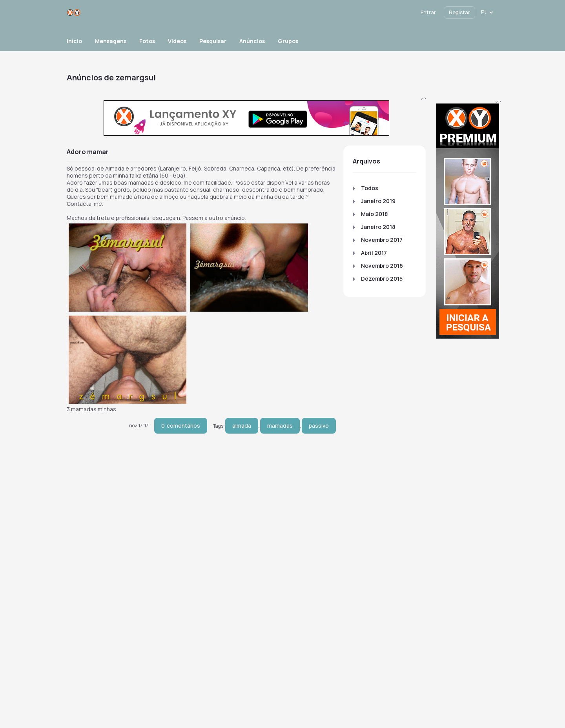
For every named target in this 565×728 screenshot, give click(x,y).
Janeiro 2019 (378, 201)
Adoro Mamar (88, 152)
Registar (459, 12)
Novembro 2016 (382, 266)
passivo (319, 426)
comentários (181, 426)
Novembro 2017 (382, 240)
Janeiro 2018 (378, 227)
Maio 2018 (374, 214)
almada (242, 426)
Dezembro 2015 (382, 279)
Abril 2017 (374, 253)
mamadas (280, 426)
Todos (370, 188)
